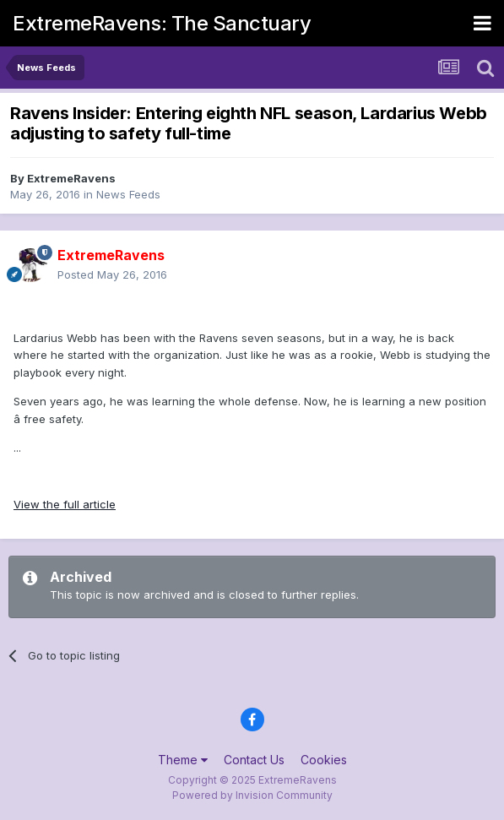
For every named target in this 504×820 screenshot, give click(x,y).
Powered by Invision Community (252, 795)
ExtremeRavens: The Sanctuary (162, 23)
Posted (112, 274)
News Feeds (128, 194)
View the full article (65, 504)
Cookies (324, 760)
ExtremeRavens (71, 178)
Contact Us (254, 760)
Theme (183, 760)
